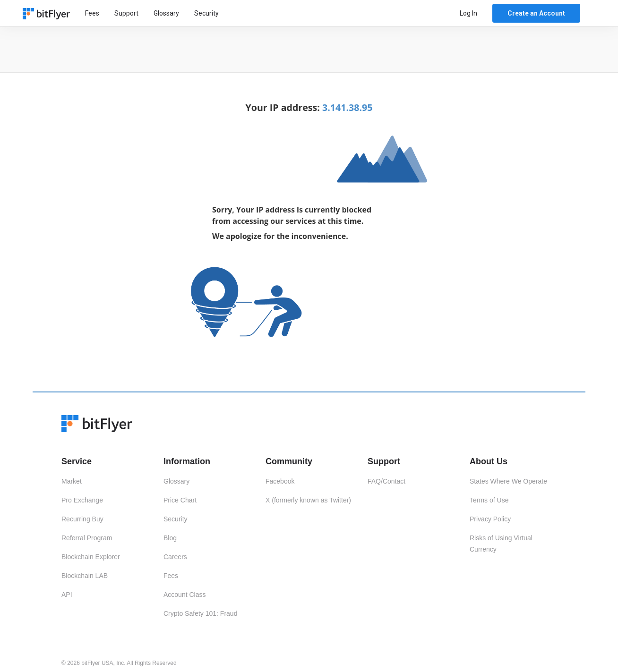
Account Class (185, 595)
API (67, 595)
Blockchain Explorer (91, 557)
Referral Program (87, 538)
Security (206, 13)
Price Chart (180, 500)
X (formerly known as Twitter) (308, 500)
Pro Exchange (82, 500)
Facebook (280, 481)
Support (126, 13)
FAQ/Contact (386, 481)
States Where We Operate (508, 481)
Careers (175, 557)
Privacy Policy (490, 519)
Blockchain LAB (85, 576)
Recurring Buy (82, 519)
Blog (170, 538)
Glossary (166, 13)
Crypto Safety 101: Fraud (200, 613)
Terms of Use (489, 500)
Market (72, 481)
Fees (92, 13)
